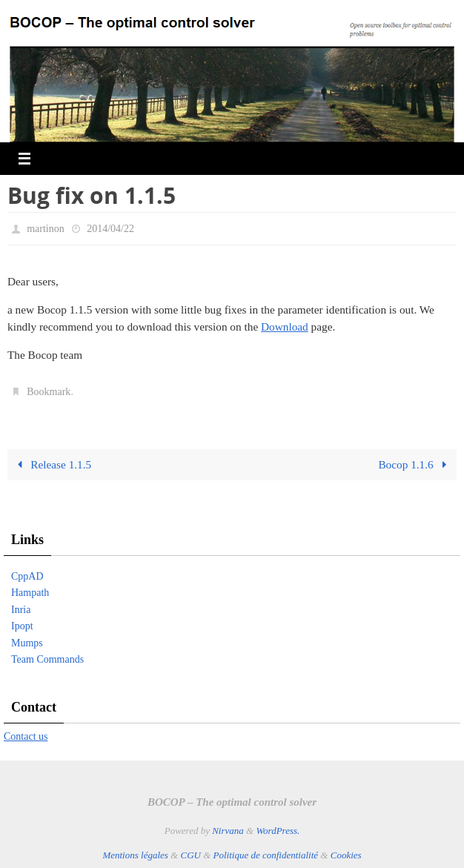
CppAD (27, 576)
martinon (46, 229)
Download (285, 327)
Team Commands (47, 659)
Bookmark (49, 392)
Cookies (346, 855)
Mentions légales (135, 855)
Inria (21, 610)
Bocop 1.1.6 (415, 464)
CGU (190, 855)
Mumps (27, 643)
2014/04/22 (110, 229)
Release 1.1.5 (52, 464)
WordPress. (278, 831)
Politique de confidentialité (266, 855)
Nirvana (228, 831)
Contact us (26, 736)
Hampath (30, 593)
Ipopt (22, 626)
